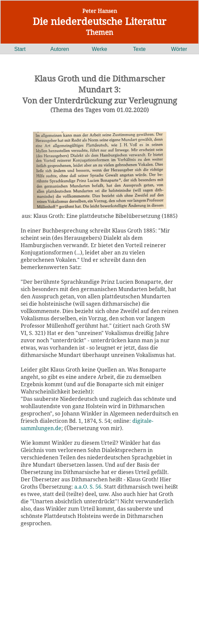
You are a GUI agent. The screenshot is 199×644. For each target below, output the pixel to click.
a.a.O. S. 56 (88, 487)
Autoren (60, 49)
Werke (100, 49)
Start (20, 49)
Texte (139, 49)
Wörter (179, 49)
